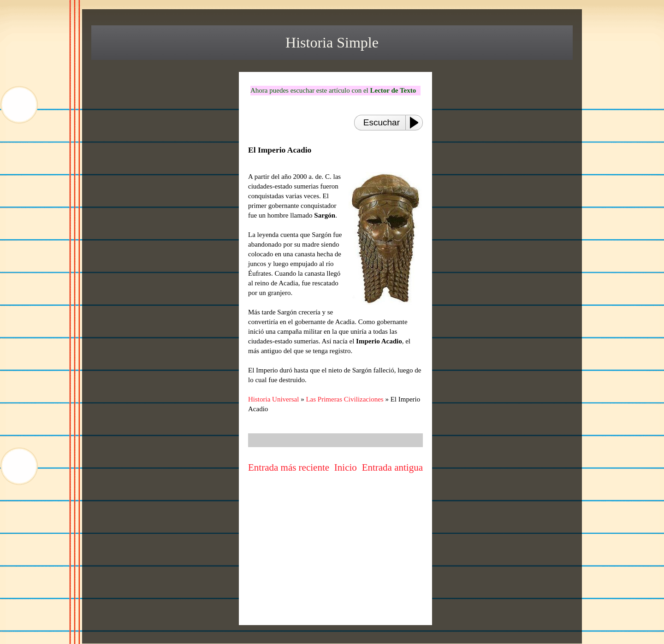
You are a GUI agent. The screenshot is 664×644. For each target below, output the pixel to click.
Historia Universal (273, 399)
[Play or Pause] (417, 123)
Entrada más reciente (289, 467)
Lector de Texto (393, 90)
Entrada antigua (392, 467)
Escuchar (382, 122)
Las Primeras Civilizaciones (344, 399)
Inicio (346, 467)
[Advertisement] (336, 555)
